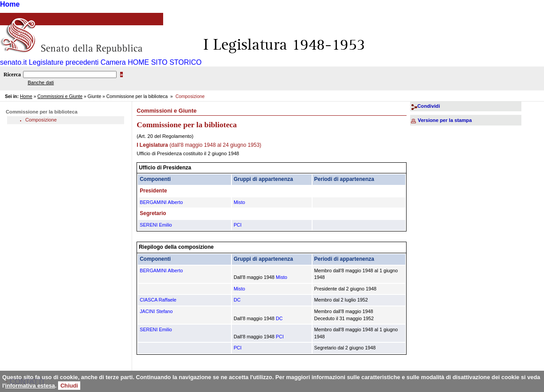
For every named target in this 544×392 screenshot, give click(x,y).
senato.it (13, 62)
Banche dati (41, 82)
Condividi (429, 106)
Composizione (41, 120)
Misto (239, 202)
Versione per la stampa (445, 120)
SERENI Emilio (156, 225)
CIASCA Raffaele (158, 300)
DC (237, 300)
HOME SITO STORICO (165, 62)
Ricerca (12, 74)
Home (10, 4)
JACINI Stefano (156, 311)
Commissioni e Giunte (60, 96)
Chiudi (69, 386)
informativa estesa (30, 386)
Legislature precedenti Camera (77, 62)
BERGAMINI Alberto (161, 202)
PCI (238, 225)
